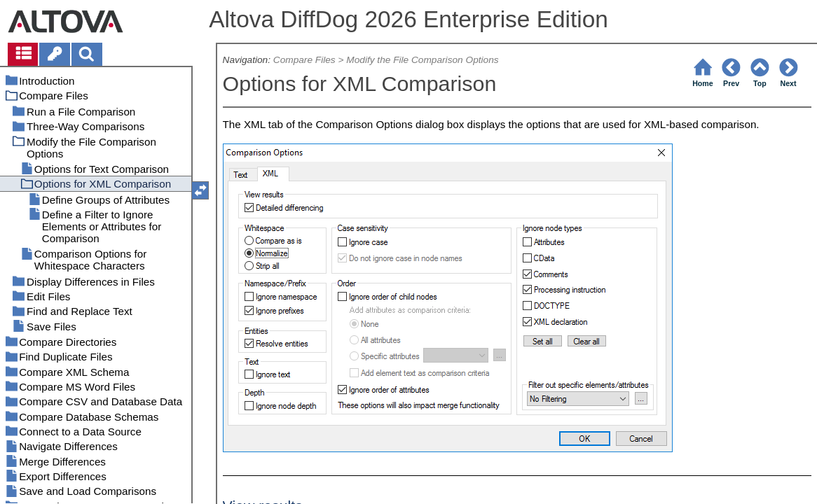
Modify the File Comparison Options (422, 60)
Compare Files (304, 60)
